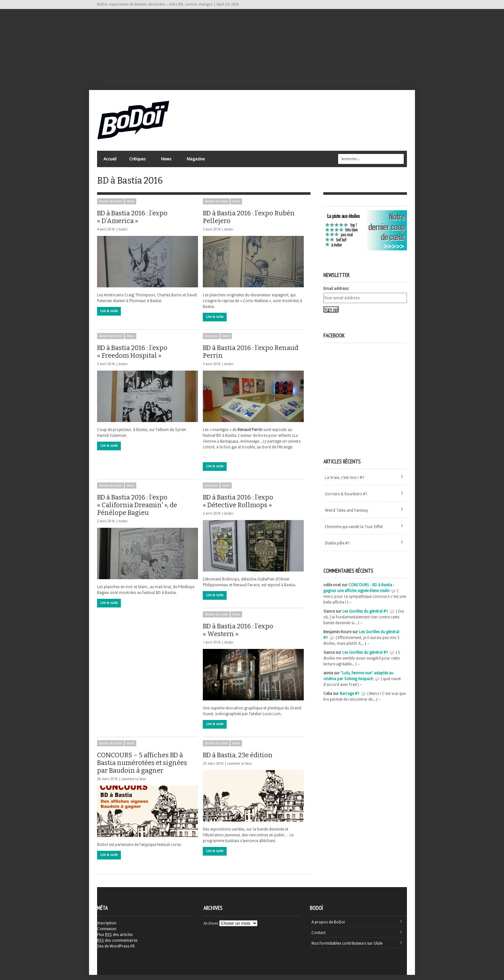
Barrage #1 (350, 699)
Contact (319, 938)
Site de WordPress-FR (116, 951)
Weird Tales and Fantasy (346, 516)
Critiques (137, 162)
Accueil (110, 161)
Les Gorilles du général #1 (365, 616)
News (166, 162)
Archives (211, 929)
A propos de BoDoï (328, 927)
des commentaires (117, 946)
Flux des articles (115, 940)
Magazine (195, 162)
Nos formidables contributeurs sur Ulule (347, 949)
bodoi (123, 234)
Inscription (107, 928)
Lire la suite (109, 316)
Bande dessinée (111, 207)
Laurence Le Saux (134, 784)
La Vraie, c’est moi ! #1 (345, 483)
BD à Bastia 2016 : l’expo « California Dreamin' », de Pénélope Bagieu (138, 510)
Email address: (336, 294)
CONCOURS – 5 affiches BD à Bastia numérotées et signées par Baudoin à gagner (145, 768)
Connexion (107, 934)
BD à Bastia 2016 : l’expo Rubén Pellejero (249, 222)
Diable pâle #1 (337, 548)
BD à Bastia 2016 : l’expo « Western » (238, 635)
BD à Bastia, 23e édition (253, 760)
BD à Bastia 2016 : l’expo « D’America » (133, 222)
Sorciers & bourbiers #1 (346, 499)
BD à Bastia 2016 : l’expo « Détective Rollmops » (252, 506)
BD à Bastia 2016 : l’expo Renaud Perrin (251, 357)
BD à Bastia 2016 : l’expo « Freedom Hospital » (144, 357)
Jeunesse (211, 341)
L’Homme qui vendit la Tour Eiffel (354, 532)
